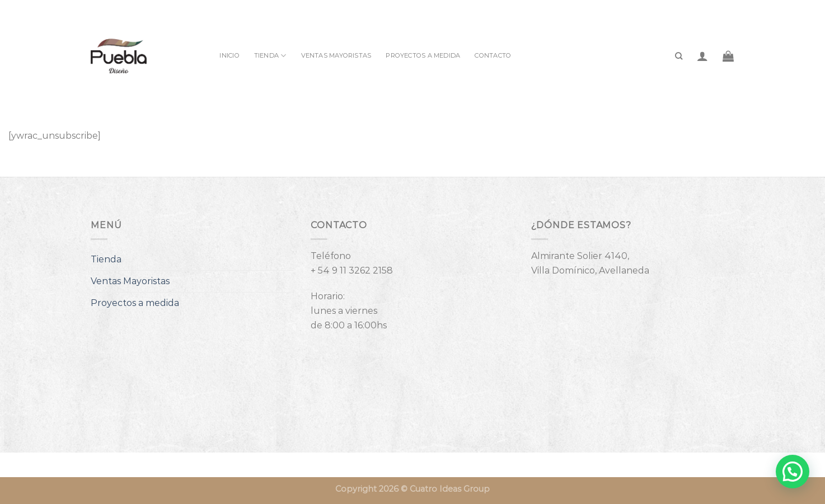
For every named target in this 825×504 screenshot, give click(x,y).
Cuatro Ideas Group (450, 489)
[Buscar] (679, 56)
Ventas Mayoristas (336, 55)
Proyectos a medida (423, 55)
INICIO (229, 55)
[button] (793, 472)
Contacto (493, 55)
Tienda (270, 56)
